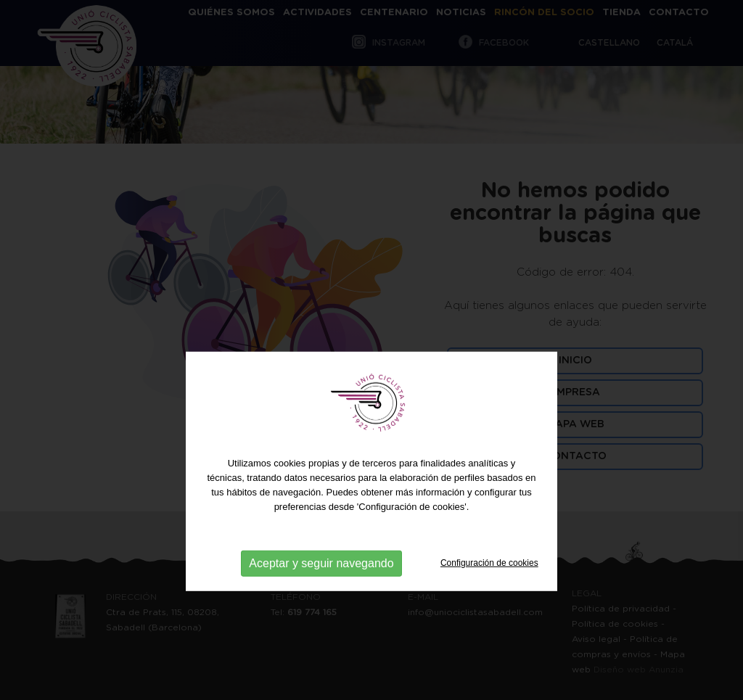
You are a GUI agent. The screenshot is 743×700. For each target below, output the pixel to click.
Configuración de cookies (489, 589)
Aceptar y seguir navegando (321, 589)
